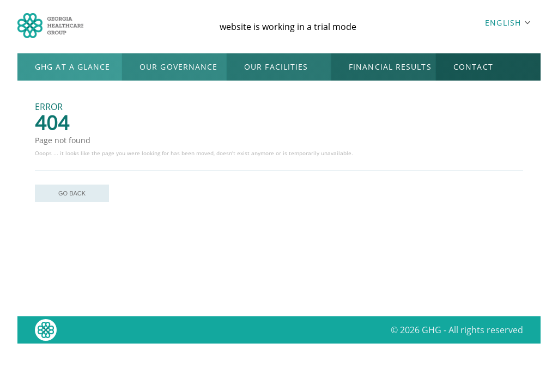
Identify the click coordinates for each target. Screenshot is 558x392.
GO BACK (72, 193)
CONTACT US (473, 71)
